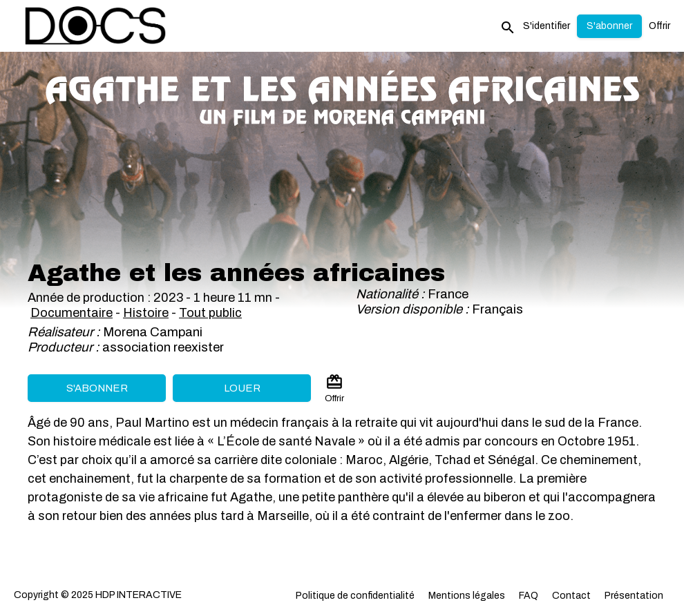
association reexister (163, 347)
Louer (242, 388)
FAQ (529, 596)
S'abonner (97, 388)
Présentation (634, 596)
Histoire (146, 313)
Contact (571, 596)
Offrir (659, 26)
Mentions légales (467, 596)
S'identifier (547, 26)
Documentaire (72, 313)
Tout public (210, 313)
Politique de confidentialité (355, 596)
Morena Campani (153, 332)
